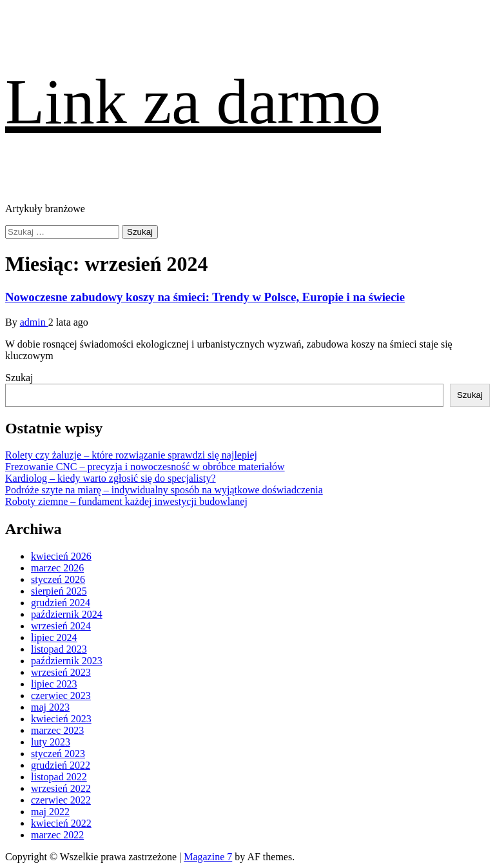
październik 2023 (67, 661)
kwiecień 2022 (61, 823)
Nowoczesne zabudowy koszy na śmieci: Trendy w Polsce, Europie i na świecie (205, 297)
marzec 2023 (57, 730)
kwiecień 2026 (61, 556)
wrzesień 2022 (61, 788)
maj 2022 (50, 812)
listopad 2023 (59, 649)
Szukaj (19, 378)
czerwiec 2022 (61, 800)
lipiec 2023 (54, 684)
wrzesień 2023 (61, 672)
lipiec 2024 (54, 637)
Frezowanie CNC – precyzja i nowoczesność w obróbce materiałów (145, 467)
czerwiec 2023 (61, 695)
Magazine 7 (208, 857)
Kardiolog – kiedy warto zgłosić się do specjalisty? (111, 478)
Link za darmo (193, 102)
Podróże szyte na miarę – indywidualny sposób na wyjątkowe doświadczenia (164, 490)
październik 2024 (67, 614)
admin (34, 322)
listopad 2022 (59, 777)
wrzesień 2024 (61, 626)
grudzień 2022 (61, 765)
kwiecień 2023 (61, 719)
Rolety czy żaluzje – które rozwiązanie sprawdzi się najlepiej (131, 455)
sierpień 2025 (59, 591)
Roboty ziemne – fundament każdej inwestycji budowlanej (126, 501)
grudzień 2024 (61, 603)
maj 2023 (50, 707)
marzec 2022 (57, 835)
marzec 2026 (57, 568)
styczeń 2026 (58, 579)
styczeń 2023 (58, 754)
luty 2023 (51, 742)
